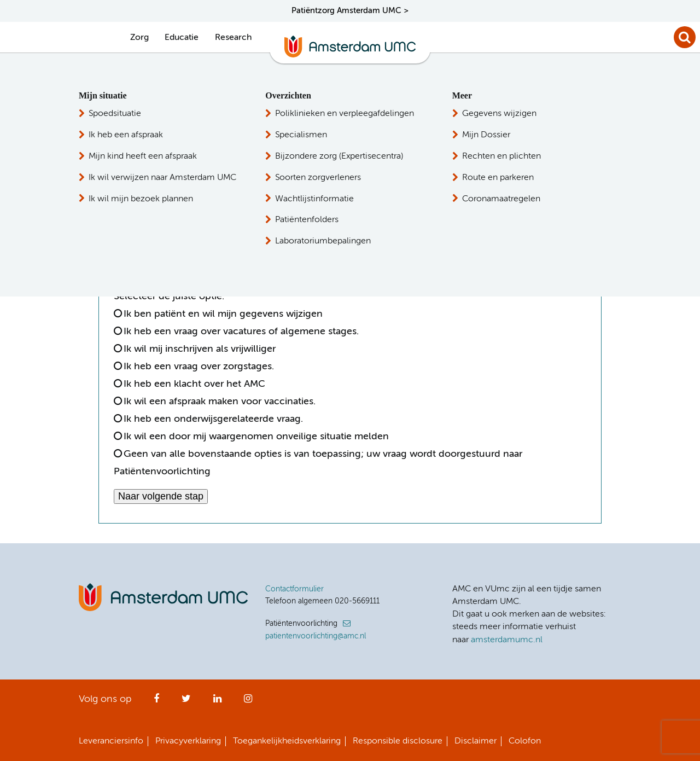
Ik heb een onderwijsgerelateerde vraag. (213, 419)
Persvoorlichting (504, 154)
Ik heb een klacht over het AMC (194, 384)
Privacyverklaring (188, 741)
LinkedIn (217, 702)
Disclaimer (476, 741)
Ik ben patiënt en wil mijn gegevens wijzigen (223, 314)
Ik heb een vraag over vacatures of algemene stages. (241, 332)
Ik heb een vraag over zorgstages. (199, 367)
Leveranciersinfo (111, 741)
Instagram (248, 702)
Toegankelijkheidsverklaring (287, 741)
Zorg (139, 38)
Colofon (525, 741)
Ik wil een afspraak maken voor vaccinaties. (220, 402)
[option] (123, 233)
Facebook (156, 702)
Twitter (186, 702)
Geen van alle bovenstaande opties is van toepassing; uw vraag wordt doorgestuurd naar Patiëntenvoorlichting (318, 463)
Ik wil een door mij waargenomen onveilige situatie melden (256, 437)
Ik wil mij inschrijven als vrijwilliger (200, 349)
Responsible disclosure (398, 741)
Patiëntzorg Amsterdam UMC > (350, 11)
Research (233, 38)
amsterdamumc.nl (507, 640)
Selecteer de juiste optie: (171, 297)
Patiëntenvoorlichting (516, 114)
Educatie (182, 38)
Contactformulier (294, 589)
